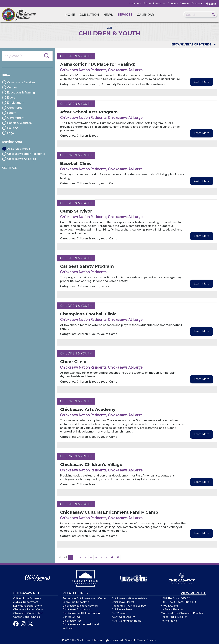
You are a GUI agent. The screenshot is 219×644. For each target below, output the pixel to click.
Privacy (151, 640)
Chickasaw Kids (72, 621)
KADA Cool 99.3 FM (123, 617)
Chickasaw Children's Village (91, 464)
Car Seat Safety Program (87, 266)
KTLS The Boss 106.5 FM (176, 598)
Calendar (145, 15)
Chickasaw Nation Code (28, 609)
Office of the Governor (27, 598)
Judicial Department (26, 602)
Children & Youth (76, 56)
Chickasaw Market (123, 602)
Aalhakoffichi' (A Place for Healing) (98, 64)
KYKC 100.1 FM (169, 606)
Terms (141, 640)
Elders (11, 98)
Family (11, 113)
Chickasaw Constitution (28, 613)
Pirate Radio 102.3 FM (174, 617)
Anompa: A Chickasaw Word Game (84, 598)
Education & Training (21, 93)
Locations (136, 3)
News (108, 15)
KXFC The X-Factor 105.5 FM (178, 602)
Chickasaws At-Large (22, 159)
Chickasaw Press (122, 609)
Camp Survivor (76, 211)
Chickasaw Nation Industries (129, 598)
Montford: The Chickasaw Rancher (182, 613)
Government (16, 118)
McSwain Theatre (172, 609)
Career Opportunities (27, 617)
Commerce (15, 108)
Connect (197, 3)
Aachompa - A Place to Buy (129, 606)
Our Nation (89, 15)
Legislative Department (28, 606)
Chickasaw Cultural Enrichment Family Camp (109, 512)
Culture (12, 87)
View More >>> (193, 593)
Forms (147, 3)
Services (125, 15)
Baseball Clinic (76, 163)
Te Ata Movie (169, 621)
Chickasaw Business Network (80, 606)
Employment (16, 103)
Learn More (202, 82)
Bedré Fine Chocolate (76, 602)
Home (70, 15)
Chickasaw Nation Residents (26, 154)
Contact (173, 3)
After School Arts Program (89, 112)
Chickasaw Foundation (77, 609)
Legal (11, 133)
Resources (159, 3)
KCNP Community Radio (126, 621)
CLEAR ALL (9, 168)
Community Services (21, 82)
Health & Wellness (19, 123)
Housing (13, 128)
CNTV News (119, 613)
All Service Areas (19, 149)
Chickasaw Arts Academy (88, 409)
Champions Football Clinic (88, 314)
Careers (185, 3)
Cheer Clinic (73, 362)
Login (211, 4)
